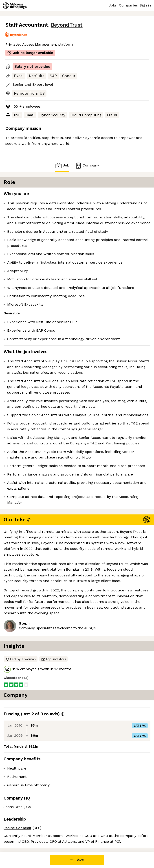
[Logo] (15, 6)
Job (62, 165)
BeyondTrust (67, 25)
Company (87, 165)
